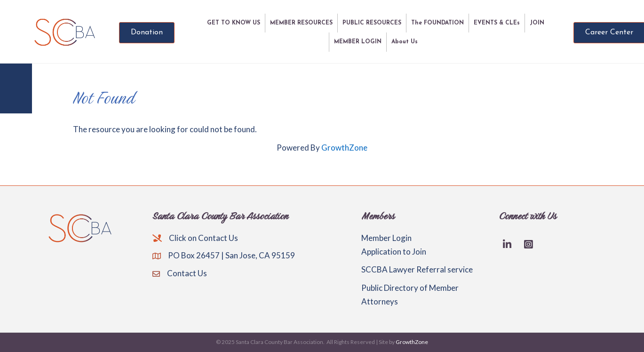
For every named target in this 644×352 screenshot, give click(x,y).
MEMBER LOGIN (358, 42)
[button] (147, 33)
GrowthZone (344, 148)
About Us (405, 42)
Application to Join (394, 252)
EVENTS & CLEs (497, 23)
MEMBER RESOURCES (301, 23)
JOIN (537, 23)
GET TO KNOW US (234, 23)
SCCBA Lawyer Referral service (417, 269)
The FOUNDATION (437, 23)
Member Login (386, 238)
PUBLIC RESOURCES (372, 23)
